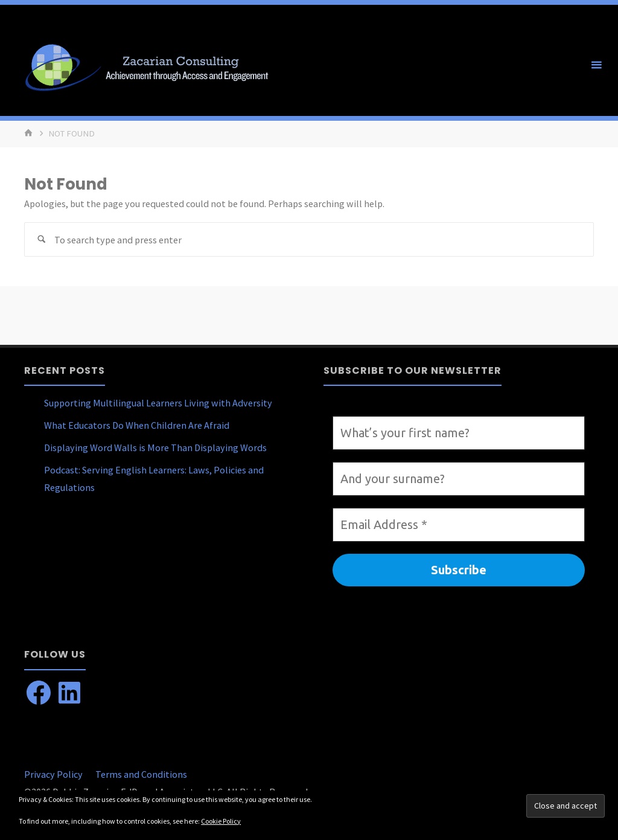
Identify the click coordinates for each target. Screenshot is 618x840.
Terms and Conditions (141, 774)
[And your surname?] (459, 479)
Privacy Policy (53, 774)
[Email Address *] (459, 525)
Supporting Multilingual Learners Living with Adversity (158, 403)
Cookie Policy (221, 821)
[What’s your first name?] (459, 433)
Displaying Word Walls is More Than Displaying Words (155, 447)
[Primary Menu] (596, 65)
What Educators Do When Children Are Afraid (137, 425)
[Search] (41, 239)
